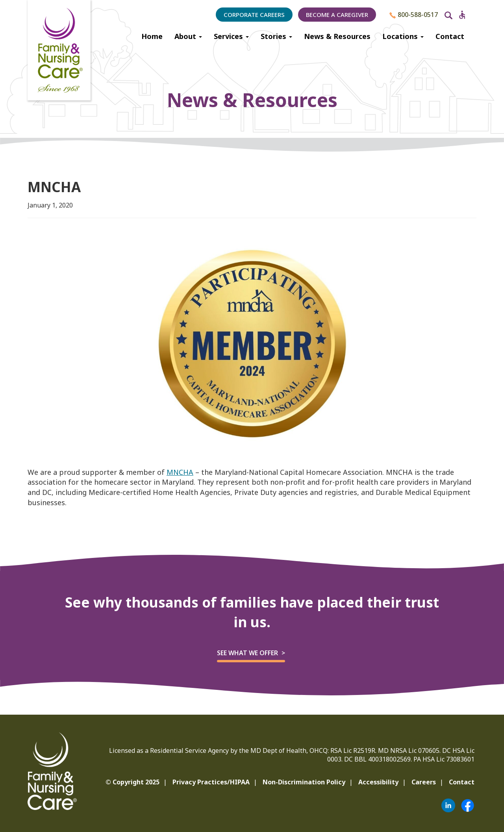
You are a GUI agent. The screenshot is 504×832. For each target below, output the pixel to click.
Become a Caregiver (337, 15)
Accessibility (378, 782)
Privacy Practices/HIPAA (211, 782)
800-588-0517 (414, 15)
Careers (424, 782)
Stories (276, 36)
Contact (450, 36)
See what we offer (247, 653)
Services (231, 36)
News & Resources (337, 36)
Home (152, 36)
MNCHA (180, 472)
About (188, 36)
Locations (403, 36)
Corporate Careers (254, 15)
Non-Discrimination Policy (304, 782)
